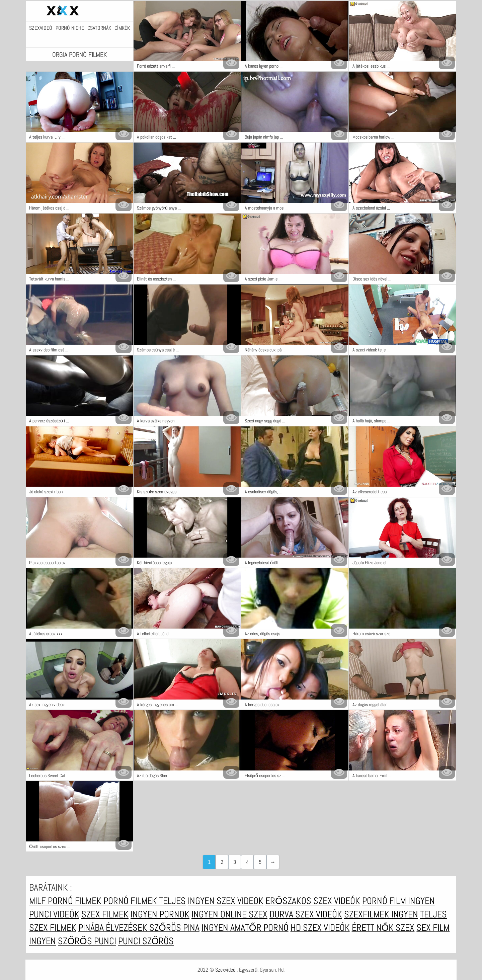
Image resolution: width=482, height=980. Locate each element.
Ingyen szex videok (226, 901)
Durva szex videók (306, 914)
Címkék (122, 28)
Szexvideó (41, 28)
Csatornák (99, 28)
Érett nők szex (383, 928)
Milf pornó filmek (66, 901)
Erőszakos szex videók (313, 901)
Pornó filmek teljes (145, 901)
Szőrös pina (174, 928)
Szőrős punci (87, 941)
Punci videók (54, 914)
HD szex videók (320, 928)
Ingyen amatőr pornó (245, 928)
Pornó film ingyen (398, 901)
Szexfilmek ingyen (381, 914)
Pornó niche (70, 28)
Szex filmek (105, 914)
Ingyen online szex (229, 914)
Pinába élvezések (114, 928)
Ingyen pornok (160, 914)
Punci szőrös (146, 941)
